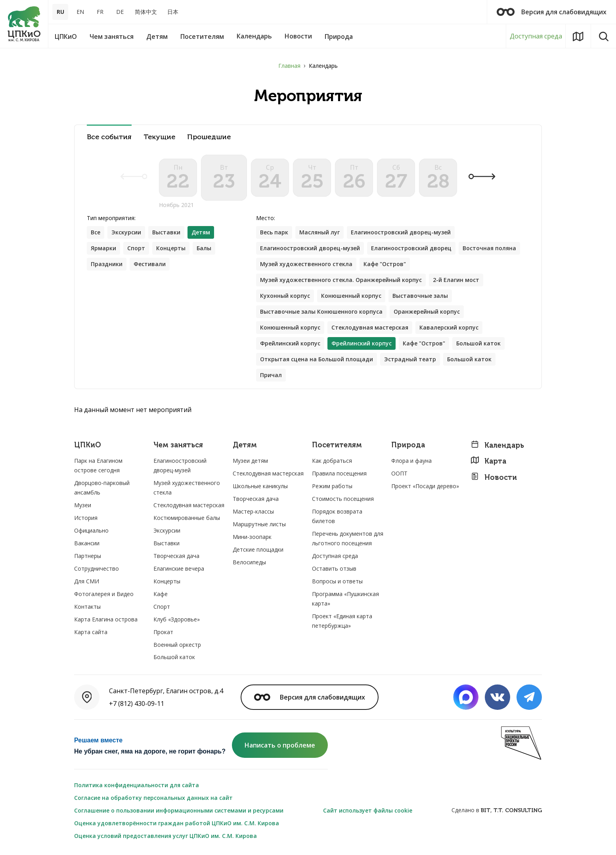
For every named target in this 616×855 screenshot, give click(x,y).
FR (100, 12)
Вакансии (87, 543)
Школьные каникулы (260, 486)
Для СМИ (87, 581)
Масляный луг (319, 232)
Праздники (107, 264)
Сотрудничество (97, 568)
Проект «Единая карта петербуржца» (342, 621)
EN (80, 12)
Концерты (171, 248)
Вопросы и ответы (337, 581)
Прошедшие (209, 137)
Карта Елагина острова (106, 619)
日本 (173, 12)
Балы (204, 248)
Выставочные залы (420, 296)
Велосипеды (249, 562)
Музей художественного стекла (306, 264)
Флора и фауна (411, 461)
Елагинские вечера (179, 568)
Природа (408, 445)
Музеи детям (250, 461)
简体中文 (146, 12)
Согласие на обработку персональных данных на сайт (153, 798)
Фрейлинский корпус (290, 343)
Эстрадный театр (410, 359)
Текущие (159, 137)
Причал (271, 375)
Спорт (136, 248)
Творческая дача (176, 556)
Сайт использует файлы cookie (368, 810)
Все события (109, 137)
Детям (245, 445)
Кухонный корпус (285, 296)
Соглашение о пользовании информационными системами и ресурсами (179, 810)
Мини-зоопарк (252, 537)
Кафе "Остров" (385, 264)
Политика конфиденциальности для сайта (137, 785)
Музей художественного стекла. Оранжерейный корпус (341, 280)
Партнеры (88, 556)
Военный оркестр (177, 645)
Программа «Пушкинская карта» (345, 599)
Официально (91, 530)
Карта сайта (91, 632)
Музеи (83, 505)
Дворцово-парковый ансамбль (102, 488)
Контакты (87, 607)
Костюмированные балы (187, 518)
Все (96, 232)
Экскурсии (126, 232)
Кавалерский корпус (449, 327)
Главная (289, 66)
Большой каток (478, 343)
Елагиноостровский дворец (411, 248)
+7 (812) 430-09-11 (137, 704)
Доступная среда (536, 36)
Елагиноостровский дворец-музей (401, 232)
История (86, 518)
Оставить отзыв (334, 568)
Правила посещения (339, 473)
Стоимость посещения (343, 499)
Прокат (163, 632)
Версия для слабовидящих (552, 12)
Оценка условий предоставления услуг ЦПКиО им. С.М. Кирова (165, 836)
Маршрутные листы (259, 524)
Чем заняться (178, 445)
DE (120, 12)
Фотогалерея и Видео (104, 594)
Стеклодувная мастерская (370, 327)
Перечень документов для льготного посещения (348, 538)
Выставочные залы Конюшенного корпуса (321, 312)
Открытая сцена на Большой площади (317, 359)
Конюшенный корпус (351, 296)
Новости (494, 477)
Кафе (161, 594)
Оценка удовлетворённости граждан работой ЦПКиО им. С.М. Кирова (177, 823)
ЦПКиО (88, 445)
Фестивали (150, 264)
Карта (488, 461)
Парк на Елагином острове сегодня (98, 465)
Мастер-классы (253, 511)
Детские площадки (258, 549)
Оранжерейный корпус (427, 312)
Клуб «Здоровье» (177, 619)
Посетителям (337, 445)
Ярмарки (103, 248)
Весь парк (274, 232)
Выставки (166, 232)
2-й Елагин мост (456, 280)
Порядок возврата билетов (337, 516)
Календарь (497, 445)
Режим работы (332, 486)
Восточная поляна (489, 248)
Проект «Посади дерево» (425, 486)
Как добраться (332, 461)
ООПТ (399, 473)
